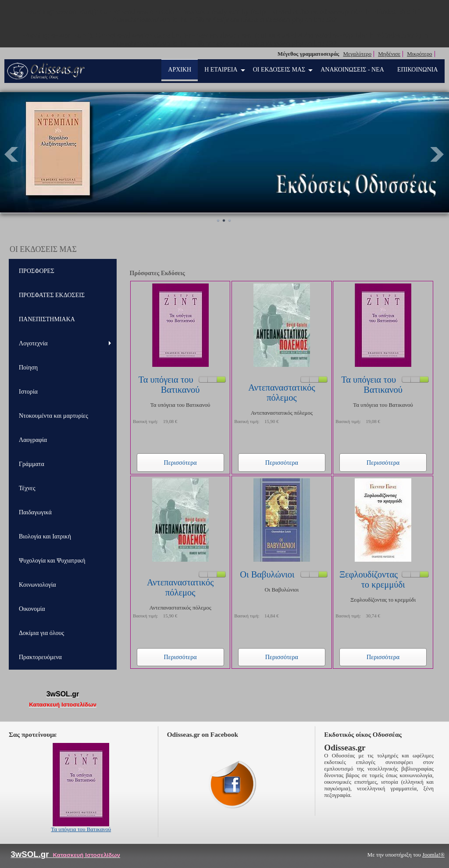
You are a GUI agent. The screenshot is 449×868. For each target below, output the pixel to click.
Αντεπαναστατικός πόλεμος (282, 393)
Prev (11, 154)
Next (438, 154)
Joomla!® (433, 855)
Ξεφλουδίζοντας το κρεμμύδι (372, 579)
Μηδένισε (389, 54)
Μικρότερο (419, 54)
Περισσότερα (180, 463)
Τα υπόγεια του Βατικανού (169, 385)
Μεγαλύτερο (357, 54)
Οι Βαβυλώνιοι (267, 574)
